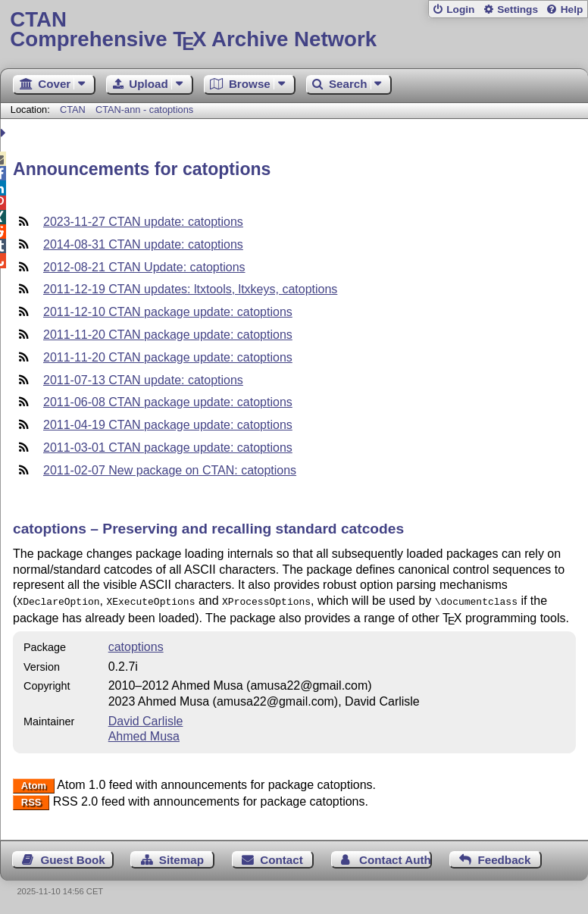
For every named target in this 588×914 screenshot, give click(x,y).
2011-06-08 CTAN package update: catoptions (168, 402)
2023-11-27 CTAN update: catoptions (143, 222)
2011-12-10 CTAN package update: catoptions (168, 312)
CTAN (73, 110)
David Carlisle (146, 720)
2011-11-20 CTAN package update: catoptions (168, 335)
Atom (34, 784)
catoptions (136, 645)
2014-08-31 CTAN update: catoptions (143, 244)
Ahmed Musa (144, 735)
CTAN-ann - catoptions (144, 110)
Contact (281, 858)
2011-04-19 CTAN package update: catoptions (168, 425)
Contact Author (396, 858)
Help (572, 9)
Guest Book (73, 858)
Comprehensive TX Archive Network (294, 30)
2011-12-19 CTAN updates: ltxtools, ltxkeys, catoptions (190, 289)
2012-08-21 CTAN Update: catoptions (144, 267)
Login (460, 9)
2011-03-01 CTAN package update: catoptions (168, 448)
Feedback (504, 858)
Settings (518, 9)
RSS (31, 801)
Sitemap (181, 858)
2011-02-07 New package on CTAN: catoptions (170, 470)
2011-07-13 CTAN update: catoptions (143, 380)
